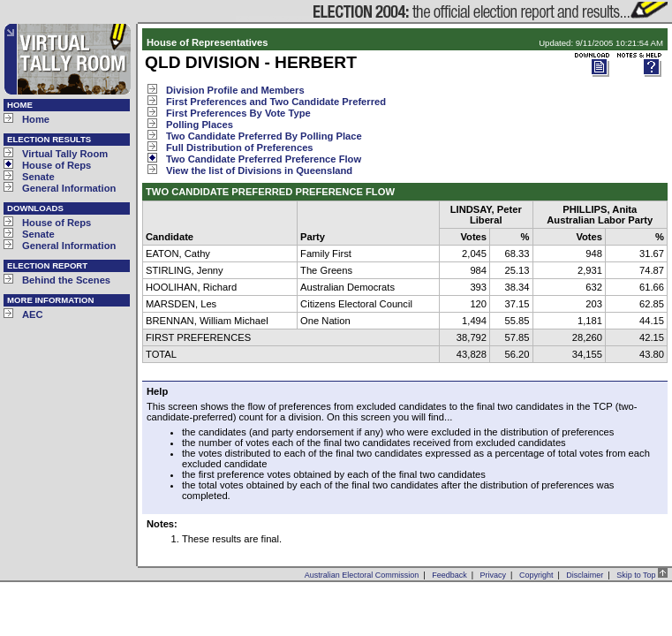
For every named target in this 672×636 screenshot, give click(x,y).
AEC (33, 314)
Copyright (536, 575)
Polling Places (200, 125)
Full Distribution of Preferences (240, 148)
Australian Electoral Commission (362, 575)
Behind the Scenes (66, 280)
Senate (38, 177)
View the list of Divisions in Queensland (259, 170)
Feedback (449, 575)
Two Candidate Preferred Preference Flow (264, 159)
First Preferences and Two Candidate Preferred (276, 102)
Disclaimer (585, 575)
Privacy (494, 575)
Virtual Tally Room (65, 154)
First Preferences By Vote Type (238, 113)
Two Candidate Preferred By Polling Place (264, 136)
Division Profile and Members (235, 90)
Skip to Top (642, 575)
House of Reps (57, 165)
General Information (69, 188)
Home (36, 119)
